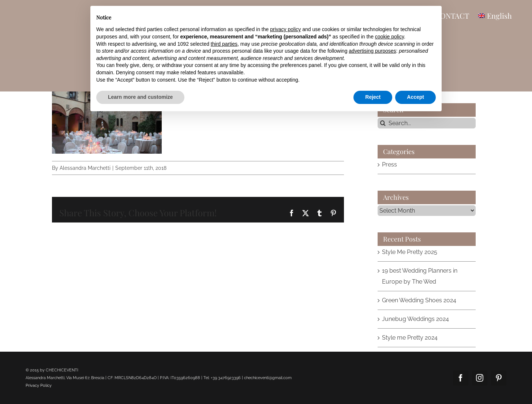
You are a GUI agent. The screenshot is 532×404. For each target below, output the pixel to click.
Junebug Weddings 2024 (415, 319)
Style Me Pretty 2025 (410, 252)
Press (389, 164)
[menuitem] (495, 15)
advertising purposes (372, 51)
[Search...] (427, 123)
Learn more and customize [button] (140, 97)
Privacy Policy (39, 386)
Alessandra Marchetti (85, 168)
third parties (224, 44)
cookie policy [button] (389, 37)
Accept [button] (415, 97)
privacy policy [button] (285, 29)
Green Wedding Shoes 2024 (419, 300)
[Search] (383, 123)
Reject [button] (373, 97)
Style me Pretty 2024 (410, 338)
